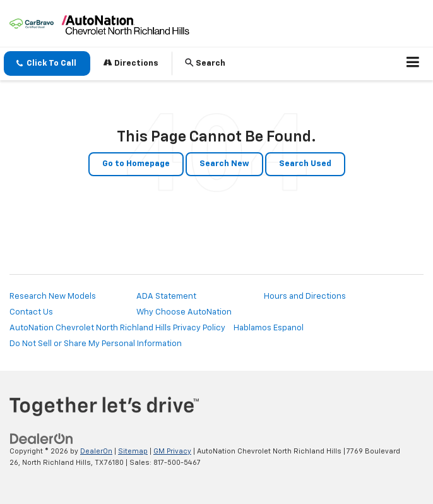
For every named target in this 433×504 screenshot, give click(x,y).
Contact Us (31, 312)
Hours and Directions (305, 297)
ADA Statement (166, 297)
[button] (47, 63)
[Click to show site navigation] (413, 64)
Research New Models (53, 297)
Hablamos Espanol (269, 328)
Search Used (305, 164)
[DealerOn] (42, 439)
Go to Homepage (136, 164)
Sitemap (133, 451)
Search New (224, 164)
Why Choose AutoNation (184, 312)
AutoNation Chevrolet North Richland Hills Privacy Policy (117, 328)
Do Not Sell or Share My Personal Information (96, 344)
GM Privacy (172, 451)
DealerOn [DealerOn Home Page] (96, 451)
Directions (131, 63)
